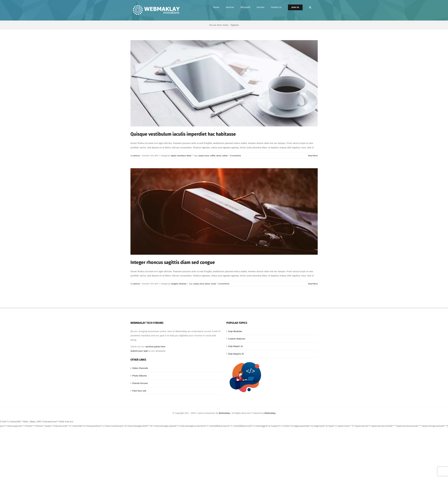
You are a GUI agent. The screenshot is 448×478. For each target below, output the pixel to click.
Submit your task (139, 351)
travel (214, 284)
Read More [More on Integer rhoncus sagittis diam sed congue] (313, 284)
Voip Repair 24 (235, 346)
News (189, 156)
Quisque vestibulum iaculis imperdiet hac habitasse (183, 134)
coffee (213, 156)
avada (201, 156)
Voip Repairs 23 (236, 354)
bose (207, 156)
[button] (310, 7)
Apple (174, 156)
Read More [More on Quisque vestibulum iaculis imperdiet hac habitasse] (313, 156)
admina (136, 156)
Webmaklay (224, 413)
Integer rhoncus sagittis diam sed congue (173, 262)
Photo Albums (140, 376)
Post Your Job (139, 391)
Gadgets (175, 284)
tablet (225, 156)
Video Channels (140, 368)
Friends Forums (140, 383)
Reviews (183, 284)
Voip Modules (235, 331)
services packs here (155, 347)
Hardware (181, 156)
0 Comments (235, 156)
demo (219, 156)
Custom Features (237, 339)
